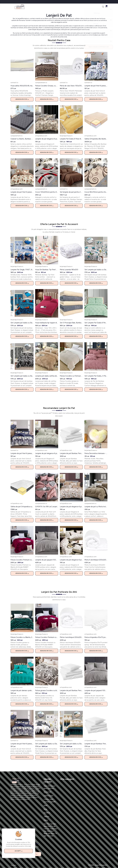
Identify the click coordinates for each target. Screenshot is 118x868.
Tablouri (46, 817)
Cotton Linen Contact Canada (50, 801)
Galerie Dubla (48, 796)
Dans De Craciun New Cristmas (50, 787)
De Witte (47, 813)
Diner (46, 806)
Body (46, 809)
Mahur (46, 820)
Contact (13, 865)
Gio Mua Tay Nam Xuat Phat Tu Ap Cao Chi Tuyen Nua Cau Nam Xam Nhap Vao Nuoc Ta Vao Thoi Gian (51, 830)
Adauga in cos (22, 99)
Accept (19, 851)
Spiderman (47, 792)
